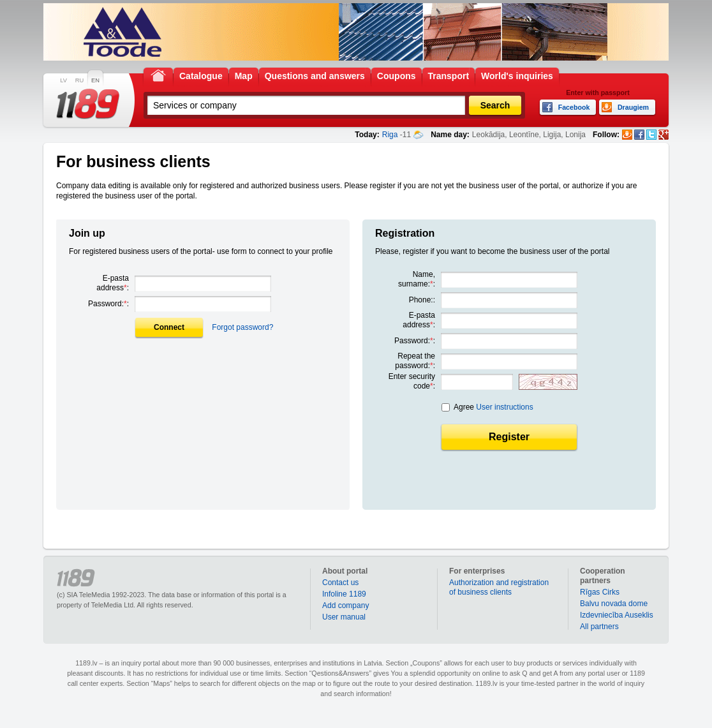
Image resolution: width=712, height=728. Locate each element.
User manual (344, 617)
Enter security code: (412, 381)
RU (79, 80)
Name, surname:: (417, 279)
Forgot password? (242, 327)
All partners (599, 627)
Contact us (340, 583)
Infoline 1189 (344, 594)
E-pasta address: (113, 283)
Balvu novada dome (614, 604)
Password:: (108, 304)
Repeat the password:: (415, 361)
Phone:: (422, 300)
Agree (493, 407)
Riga (390, 135)
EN (95, 80)
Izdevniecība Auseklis (617, 615)
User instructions (504, 407)
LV (63, 80)
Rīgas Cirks (600, 592)
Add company (345, 605)
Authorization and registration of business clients (499, 587)
